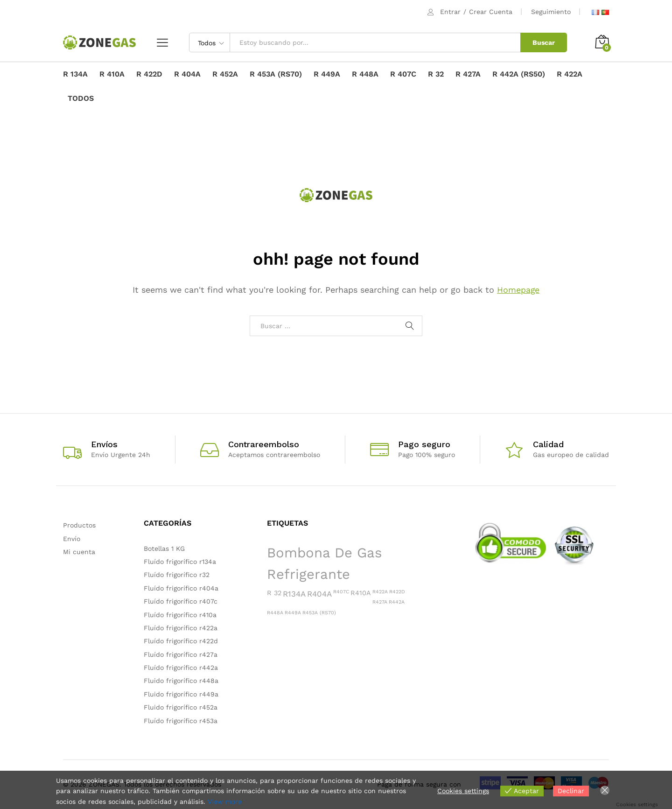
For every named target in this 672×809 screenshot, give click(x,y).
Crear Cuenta (491, 12)
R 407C (403, 74)
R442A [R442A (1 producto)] (397, 602)
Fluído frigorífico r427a (181, 654)
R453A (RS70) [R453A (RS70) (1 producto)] (319, 613)
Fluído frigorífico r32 (177, 575)
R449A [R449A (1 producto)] (293, 613)
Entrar (450, 12)
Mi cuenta (79, 552)
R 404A (187, 74)
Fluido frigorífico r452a (181, 707)
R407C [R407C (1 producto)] (341, 592)
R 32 (436, 74)
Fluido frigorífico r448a (181, 681)
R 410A (112, 74)
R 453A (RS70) (276, 74)
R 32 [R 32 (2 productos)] (274, 593)
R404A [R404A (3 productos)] (319, 594)
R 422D (149, 74)
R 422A (570, 74)
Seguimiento (551, 12)
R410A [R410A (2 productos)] (361, 593)
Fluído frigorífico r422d (181, 641)
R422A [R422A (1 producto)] (380, 592)
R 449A (327, 74)
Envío (72, 539)
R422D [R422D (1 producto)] (397, 592)
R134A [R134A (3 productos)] (294, 594)
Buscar (544, 42)
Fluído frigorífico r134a (180, 562)
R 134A (75, 74)
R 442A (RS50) (519, 74)
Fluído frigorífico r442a (181, 668)
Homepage (518, 290)
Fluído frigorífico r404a (181, 588)
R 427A (468, 74)
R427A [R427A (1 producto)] (380, 602)
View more (225, 802)
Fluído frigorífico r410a (180, 615)
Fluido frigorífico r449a (181, 694)
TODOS (81, 98)
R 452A (225, 74)
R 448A (365, 74)
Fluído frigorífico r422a (181, 628)
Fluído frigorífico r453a (181, 721)
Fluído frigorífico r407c (181, 601)
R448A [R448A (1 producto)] (275, 613)
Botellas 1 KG (164, 549)
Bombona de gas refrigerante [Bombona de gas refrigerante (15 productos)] (324, 564)
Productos (79, 525)
